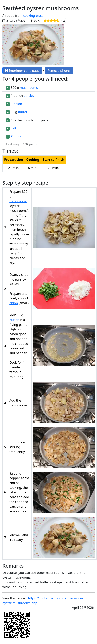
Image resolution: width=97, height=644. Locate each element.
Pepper (16, 136)
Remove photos (59, 71)
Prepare (15, 294)
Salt (14, 128)
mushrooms (29, 88)
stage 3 (59, 582)
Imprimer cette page (22, 71)
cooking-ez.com (35, 16)
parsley (29, 96)
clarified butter (38, 582)
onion (18, 104)
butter (23, 112)
